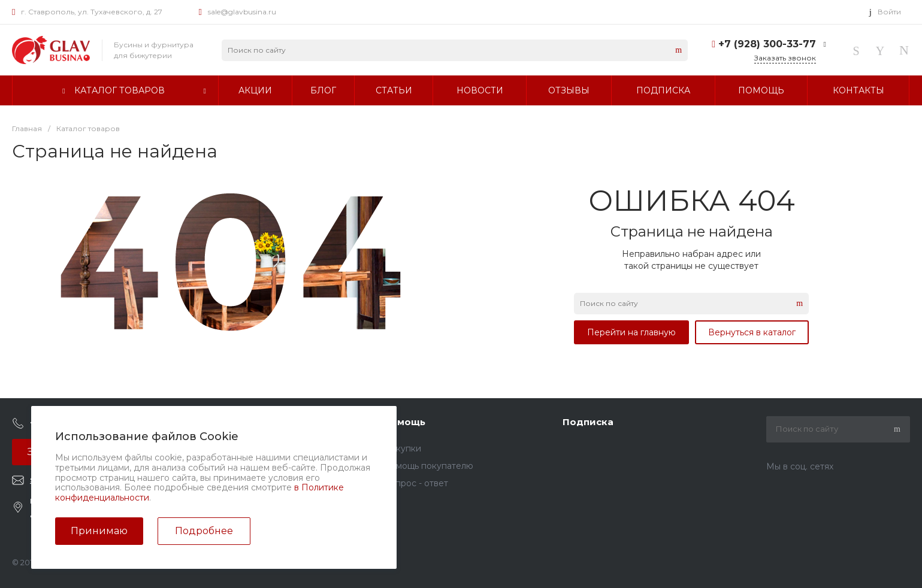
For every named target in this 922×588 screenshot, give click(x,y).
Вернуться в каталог (752, 332)
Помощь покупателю (428, 466)
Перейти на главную (631, 332)
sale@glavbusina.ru (242, 12)
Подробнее (204, 531)
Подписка (588, 422)
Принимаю (99, 531)
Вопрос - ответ (416, 483)
